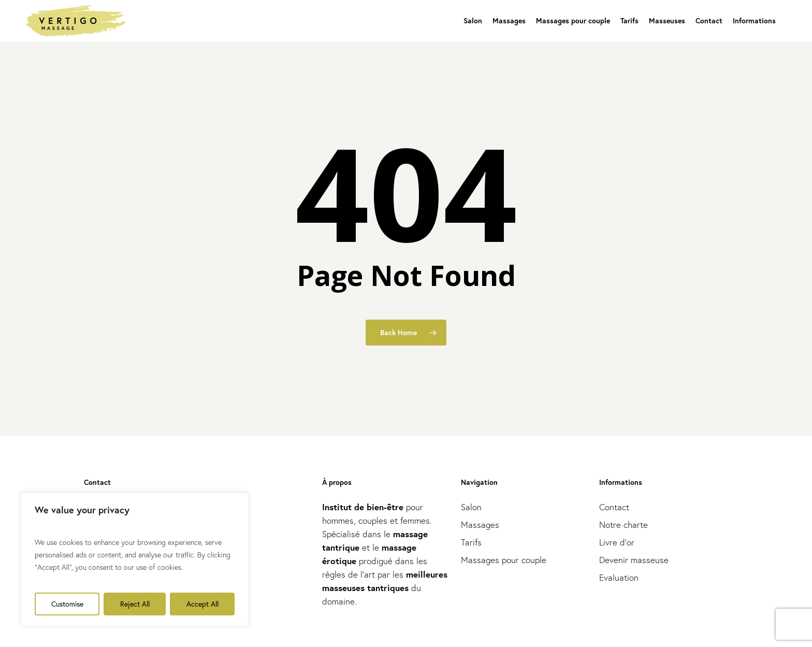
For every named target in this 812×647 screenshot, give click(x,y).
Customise (67, 604)
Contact (614, 507)
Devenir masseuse (634, 560)
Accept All (202, 604)
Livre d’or (617, 542)
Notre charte (624, 524)
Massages (480, 524)
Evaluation (619, 577)
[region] (135, 559)
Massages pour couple (504, 560)
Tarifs (471, 542)
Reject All (135, 604)
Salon (471, 507)
